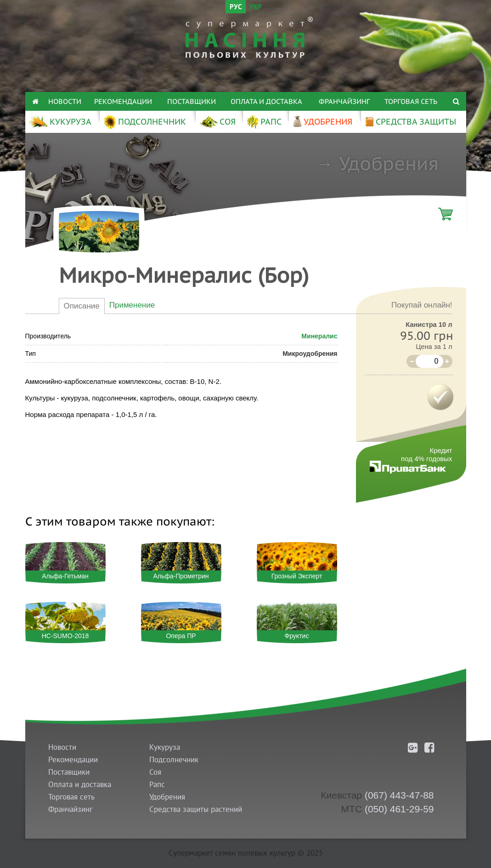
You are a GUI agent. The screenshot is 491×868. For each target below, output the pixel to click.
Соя (155, 772)
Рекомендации (123, 101)
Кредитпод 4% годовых (426, 454)
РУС (236, 8)
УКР (256, 8)
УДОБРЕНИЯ (322, 122)
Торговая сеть (411, 101)
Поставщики (192, 101)
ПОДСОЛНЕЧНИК (144, 122)
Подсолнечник (174, 760)
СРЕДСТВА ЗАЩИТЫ (410, 122)
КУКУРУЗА (60, 122)
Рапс (157, 785)
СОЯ (217, 122)
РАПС (264, 122)
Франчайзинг (344, 101)
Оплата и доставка (266, 101)
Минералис (319, 336)
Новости (65, 101)
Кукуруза (165, 747)
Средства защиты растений (196, 809)
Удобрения (389, 163)
